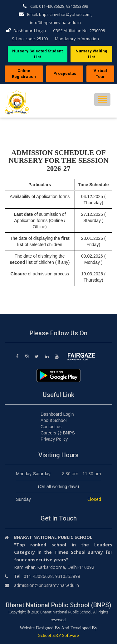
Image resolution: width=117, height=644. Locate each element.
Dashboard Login (26, 31)
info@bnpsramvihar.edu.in (55, 22)
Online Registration (24, 74)
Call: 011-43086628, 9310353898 (55, 6)
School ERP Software (58, 635)
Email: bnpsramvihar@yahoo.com (55, 14)
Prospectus (65, 73)
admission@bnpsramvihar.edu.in (46, 585)
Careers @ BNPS (58, 433)
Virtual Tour (100, 74)
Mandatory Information (77, 39)
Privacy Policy (54, 439)
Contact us (51, 427)
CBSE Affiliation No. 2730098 (79, 31)
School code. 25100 (30, 39)
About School (54, 420)
